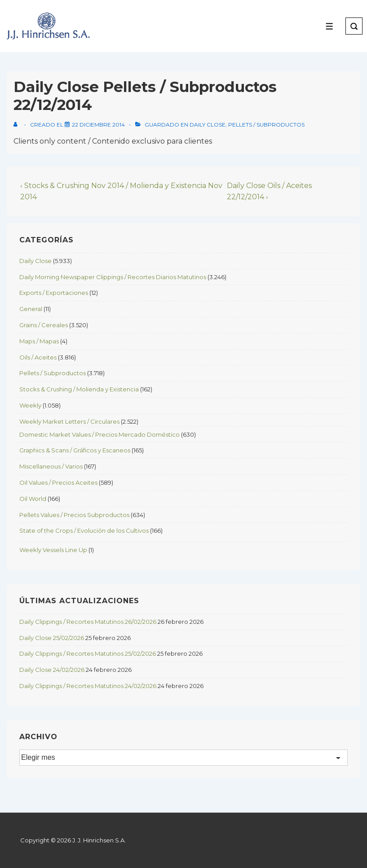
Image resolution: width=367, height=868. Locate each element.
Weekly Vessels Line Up (53, 550)
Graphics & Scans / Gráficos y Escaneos (75, 450)
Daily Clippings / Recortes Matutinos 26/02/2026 (88, 622)
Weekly (30, 405)
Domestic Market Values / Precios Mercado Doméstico (99, 434)
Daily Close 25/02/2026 (52, 638)
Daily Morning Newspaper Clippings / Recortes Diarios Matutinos (113, 277)
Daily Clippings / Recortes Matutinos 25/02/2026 (88, 653)
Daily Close (208, 125)
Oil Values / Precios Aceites (58, 482)
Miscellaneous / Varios (51, 466)
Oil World (33, 499)
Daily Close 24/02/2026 (52, 670)
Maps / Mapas (39, 341)
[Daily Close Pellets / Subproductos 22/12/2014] (98, 125)
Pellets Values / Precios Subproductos (74, 515)
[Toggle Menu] (329, 26)
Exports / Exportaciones (54, 293)
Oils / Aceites (38, 357)
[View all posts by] (17, 125)
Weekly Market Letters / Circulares (69, 421)
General (31, 309)
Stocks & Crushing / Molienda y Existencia (79, 389)
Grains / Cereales (44, 325)
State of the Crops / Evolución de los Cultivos (84, 530)
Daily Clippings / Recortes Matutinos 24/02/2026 (88, 686)
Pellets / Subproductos (266, 125)
